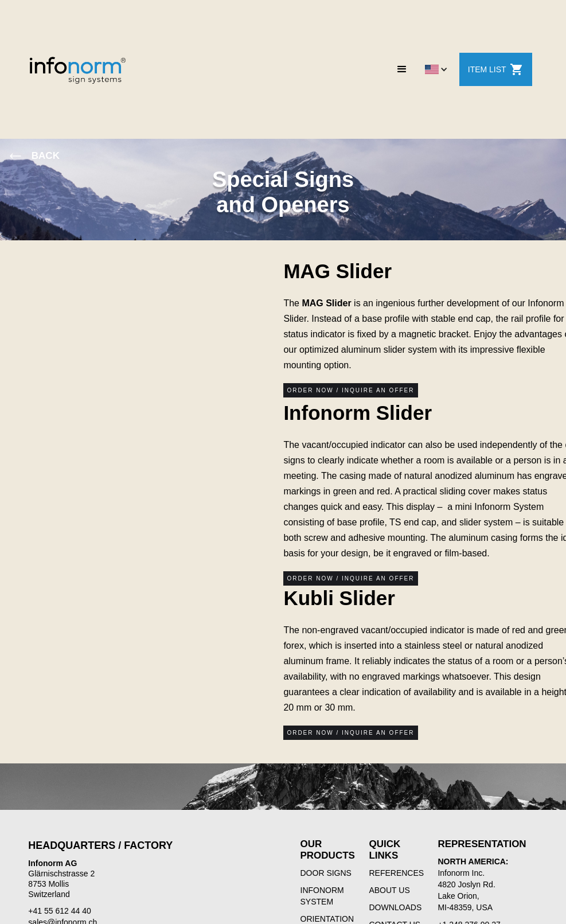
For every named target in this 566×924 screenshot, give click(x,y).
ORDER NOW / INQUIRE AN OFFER (350, 390)
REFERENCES (396, 873)
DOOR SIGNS (326, 873)
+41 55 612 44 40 (59, 911)
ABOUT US (389, 890)
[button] (402, 69)
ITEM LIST (496, 69)
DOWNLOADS (395, 907)
